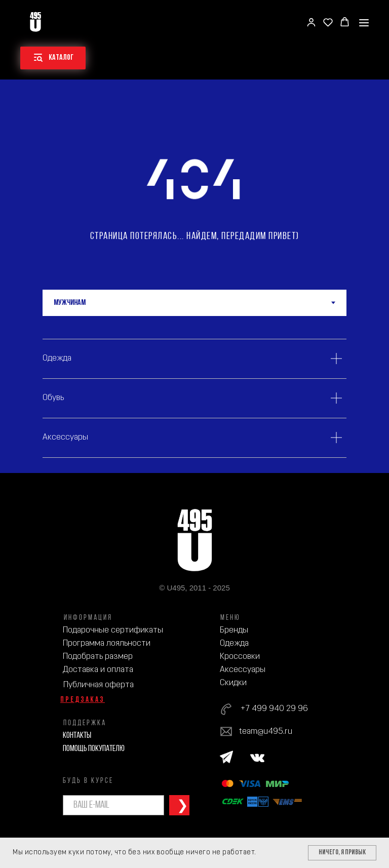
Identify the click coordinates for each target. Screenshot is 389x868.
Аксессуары (243, 670)
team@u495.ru (266, 732)
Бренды (234, 630)
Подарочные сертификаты (113, 630)
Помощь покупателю (94, 749)
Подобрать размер (98, 657)
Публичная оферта (99, 685)
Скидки (233, 683)
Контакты (77, 736)
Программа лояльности (107, 643)
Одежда (234, 643)
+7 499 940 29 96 (274, 709)
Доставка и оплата (98, 670)
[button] (311, 22)
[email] (113, 805)
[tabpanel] (194, 394)
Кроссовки (240, 657)
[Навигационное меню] (364, 23)
